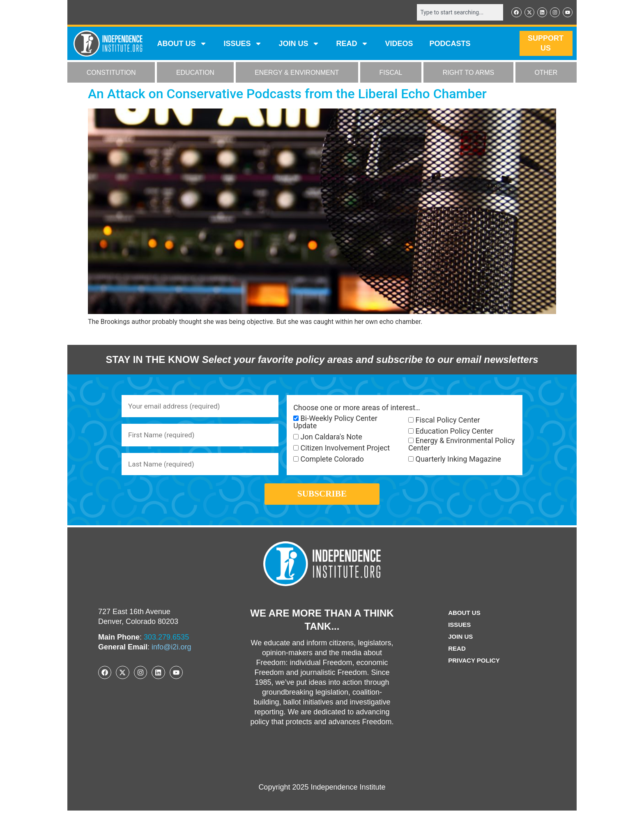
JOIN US (299, 44)
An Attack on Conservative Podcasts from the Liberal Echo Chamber (287, 95)
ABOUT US (182, 44)
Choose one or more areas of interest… (357, 409)
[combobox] (456, 13)
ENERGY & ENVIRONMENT (297, 73)
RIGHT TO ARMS (468, 73)
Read (456, 658)
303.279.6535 (166, 647)
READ (352, 44)
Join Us (460, 646)
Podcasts (450, 44)
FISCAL (391, 73)
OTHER (546, 73)
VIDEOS (399, 44)
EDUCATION (195, 73)
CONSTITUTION (111, 73)
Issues (243, 44)
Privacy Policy (474, 670)
